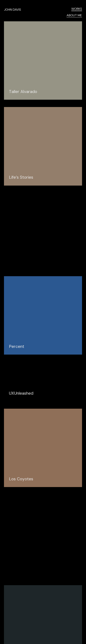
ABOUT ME (74, 15)
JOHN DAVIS (13, 10)
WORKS (77, 9)
